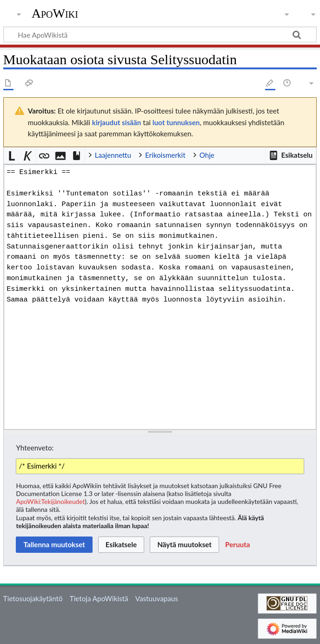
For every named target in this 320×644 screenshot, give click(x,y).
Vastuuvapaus (157, 598)
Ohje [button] (207, 155)
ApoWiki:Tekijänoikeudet (50, 501)
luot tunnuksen (176, 122)
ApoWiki (55, 13)
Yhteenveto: (35, 448)
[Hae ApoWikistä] (160, 34)
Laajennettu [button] (113, 155)
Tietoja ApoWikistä (99, 598)
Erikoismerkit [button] (165, 155)
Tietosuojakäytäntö (33, 598)
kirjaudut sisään (117, 122)
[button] (291, 155)
